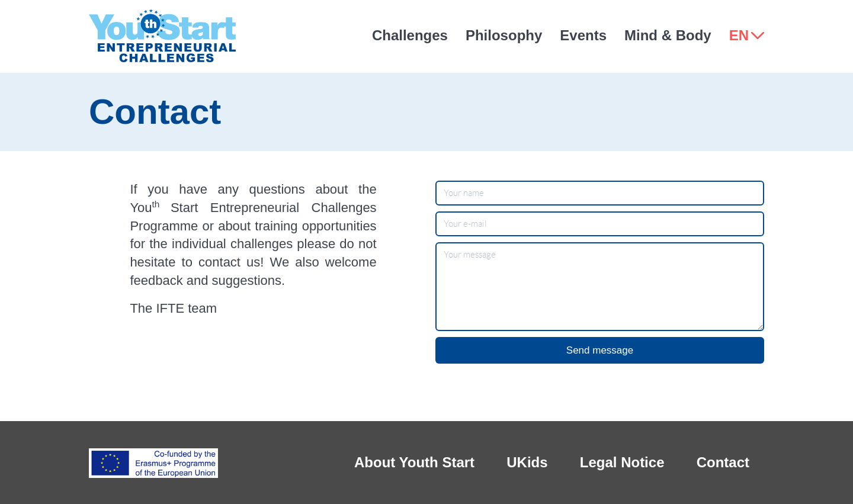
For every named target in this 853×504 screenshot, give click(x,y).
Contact (723, 462)
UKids (527, 462)
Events (583, 35)
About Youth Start (414, 462)
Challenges (410, 35)
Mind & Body (668, 35)
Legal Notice (622, 462)
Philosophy (504, 35)
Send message (600, 350)
